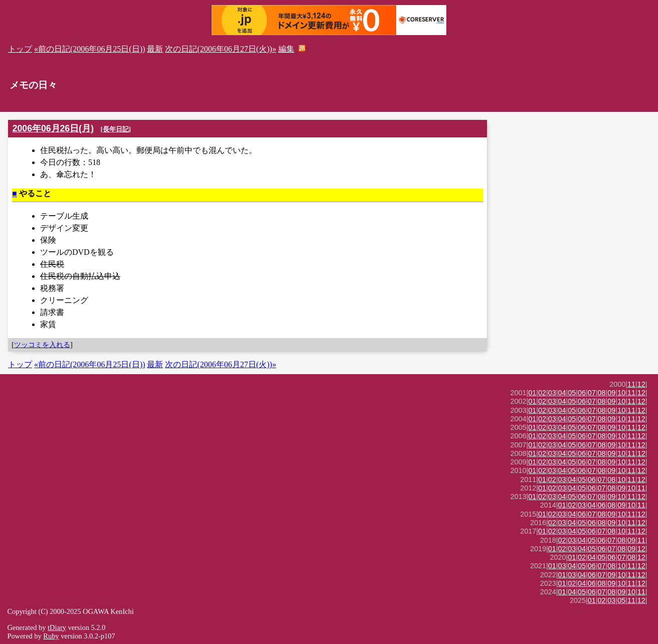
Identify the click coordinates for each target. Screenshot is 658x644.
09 (611, 393)
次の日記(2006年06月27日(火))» (220, 49)
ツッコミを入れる (42, 345)
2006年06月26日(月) (53, 128)
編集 (286, 49)
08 (602, 393)
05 (572, 393)
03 (552, 393)
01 (532, 393)
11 (631, 384)
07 (592, 393)
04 (562, 393)
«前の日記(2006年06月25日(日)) (90, 49)
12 (641, 384)
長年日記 (116, 129)
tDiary (57, 627)
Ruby (51, 636)
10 (621, 393)
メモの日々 (33, 85)
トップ (20, 49)
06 (582, 393)
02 (542, 393)
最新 (155, 49)
